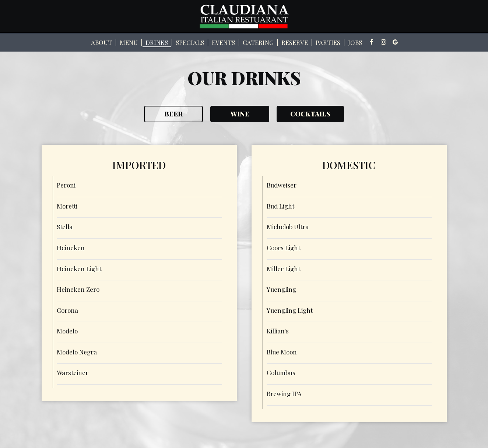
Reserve (295, 42)
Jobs (355, 42)
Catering (258, 42)
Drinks (157, 42)
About (101, 42)
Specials (190, 42)
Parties (328, 42)
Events (223, 42)
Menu (129, 42)
